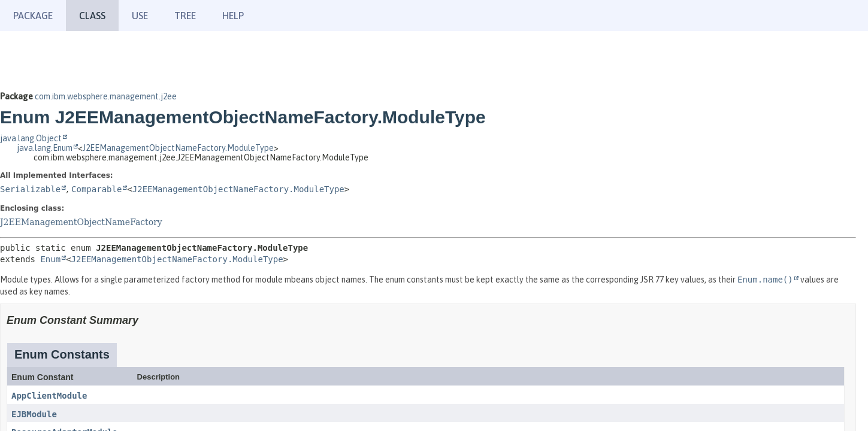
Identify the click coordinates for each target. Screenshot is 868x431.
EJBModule (34, 414)
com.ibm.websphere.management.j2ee (106, 96)
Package (33, 16)
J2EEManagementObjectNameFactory (81, 222)
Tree (185, 16)
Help (233, 16)
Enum (50, 259)
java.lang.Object (31, 138)
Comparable (96, 189)
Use (140, 16)
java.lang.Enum (45, 148)
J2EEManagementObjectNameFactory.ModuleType (178, 148)
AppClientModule (49, 396)
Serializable (30, 189)
